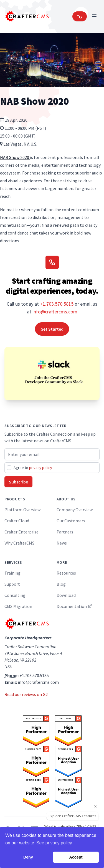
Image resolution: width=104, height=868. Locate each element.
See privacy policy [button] (54, 843)
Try (80, 16)
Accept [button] (76, 857)
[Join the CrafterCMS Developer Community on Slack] (52, 374)
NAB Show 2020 (15, 157)
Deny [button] (28, 857)
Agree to (33, 468)
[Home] (27, 16)
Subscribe (18, 482)
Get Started (52, 329)
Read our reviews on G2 (26, 694)
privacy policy (41, 468)
